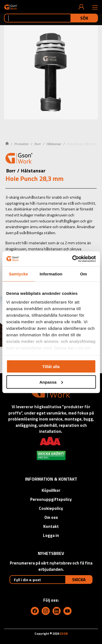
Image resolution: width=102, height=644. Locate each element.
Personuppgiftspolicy (51, 499)
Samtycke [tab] (18, 274)
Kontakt (51, 526)
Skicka (79, 580)
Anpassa (51, 382)
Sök (84, 18)
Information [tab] (51, 274)
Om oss (51, 517)
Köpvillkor (51, 490)
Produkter (22, 144)
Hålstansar (54, 144)
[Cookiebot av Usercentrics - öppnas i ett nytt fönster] (73, 259)
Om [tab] (84, 274)
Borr (38, 144)
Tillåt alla (51, 367)
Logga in (51, 535)
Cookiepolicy (51, 508)
